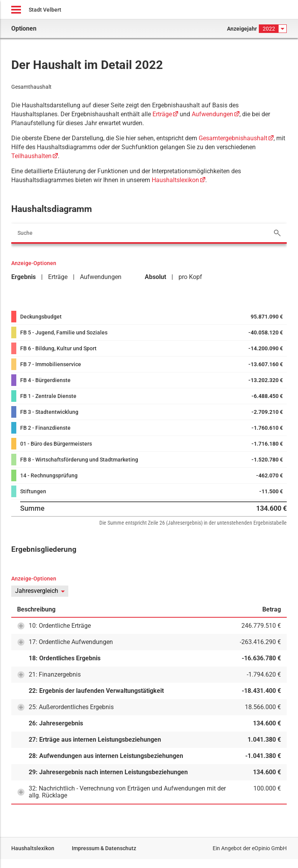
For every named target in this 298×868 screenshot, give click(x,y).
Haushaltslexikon (175, 180)
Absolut (155, 277)
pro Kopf (190, 277)
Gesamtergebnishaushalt (233, 138)
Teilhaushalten (31, 156)
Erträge (162, 114)
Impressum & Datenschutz (104, 848)
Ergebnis (23, 277)
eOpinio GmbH (269, 848)
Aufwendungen (212, 114)
